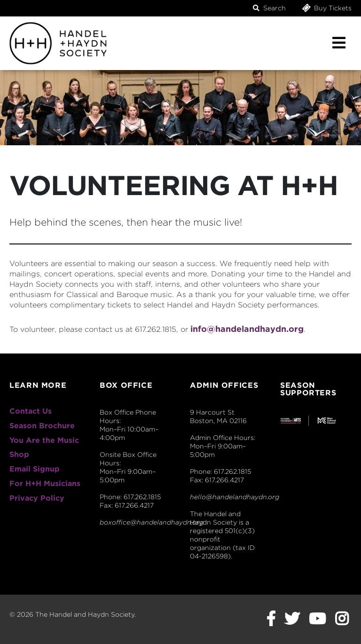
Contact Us (31, 411)
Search (269, 8)
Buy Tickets (326, 8)
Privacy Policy (37, 498)
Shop (19, 454)
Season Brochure (42, 426)
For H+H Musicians (45, 483)
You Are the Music (44, 440)
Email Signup (35, 469)
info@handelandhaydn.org (247, 329)
